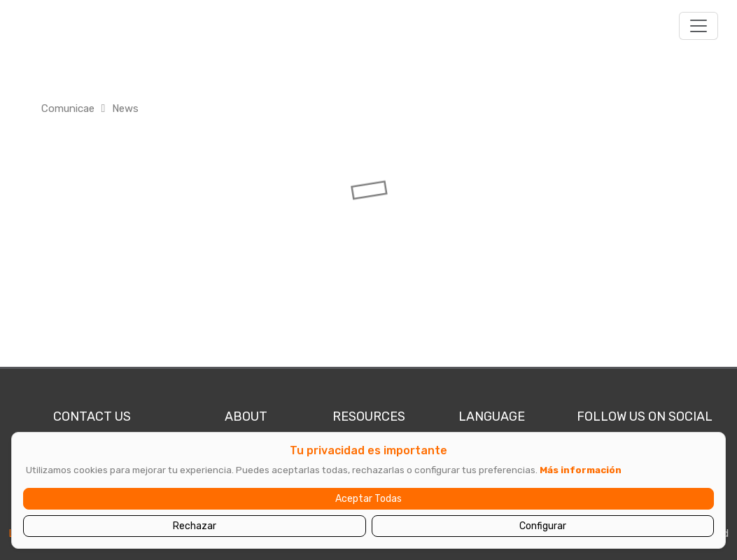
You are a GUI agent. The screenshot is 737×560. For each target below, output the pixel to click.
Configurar (543, 526)
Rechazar (195, 526)
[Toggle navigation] (699, 26)
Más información (581, 470)
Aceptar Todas (368, 499)
